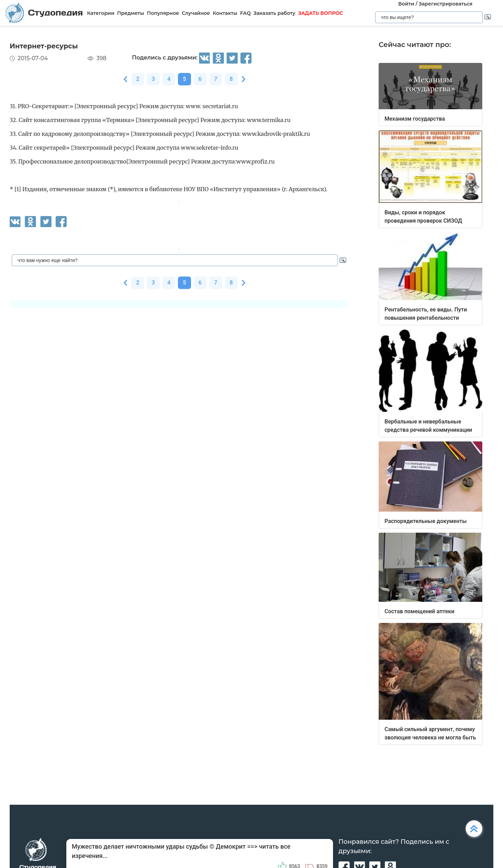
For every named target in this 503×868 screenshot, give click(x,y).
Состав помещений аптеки (419, 611)
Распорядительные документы (426, 521)
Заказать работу (274, 13)
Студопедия (44, 13)
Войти (406, 4)
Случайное (196, 13)
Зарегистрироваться (445, 4)
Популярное (163, 13)
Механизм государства (415, 119)
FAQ (245, 13)
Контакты (225, 13)
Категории (101, 13)
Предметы (131, 13)
